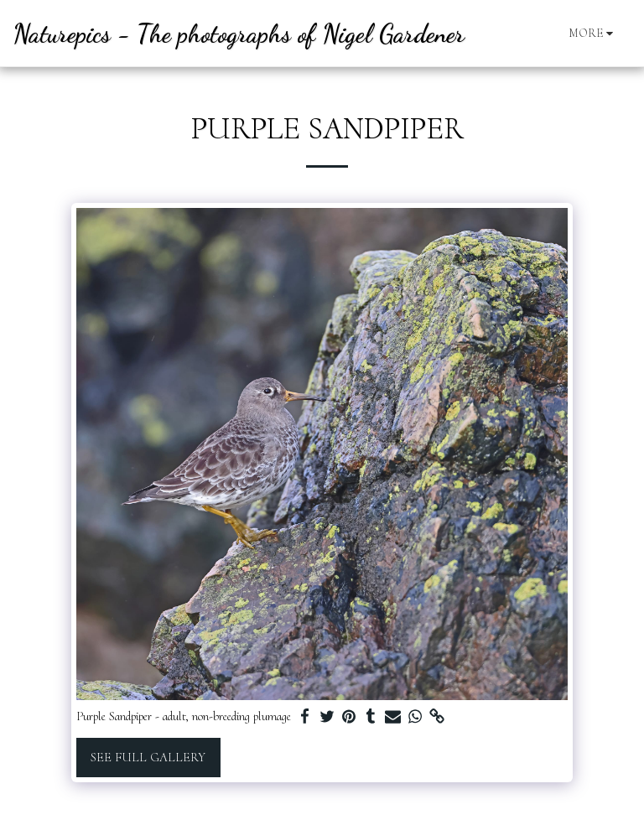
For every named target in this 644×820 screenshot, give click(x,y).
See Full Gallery (148, 757)
